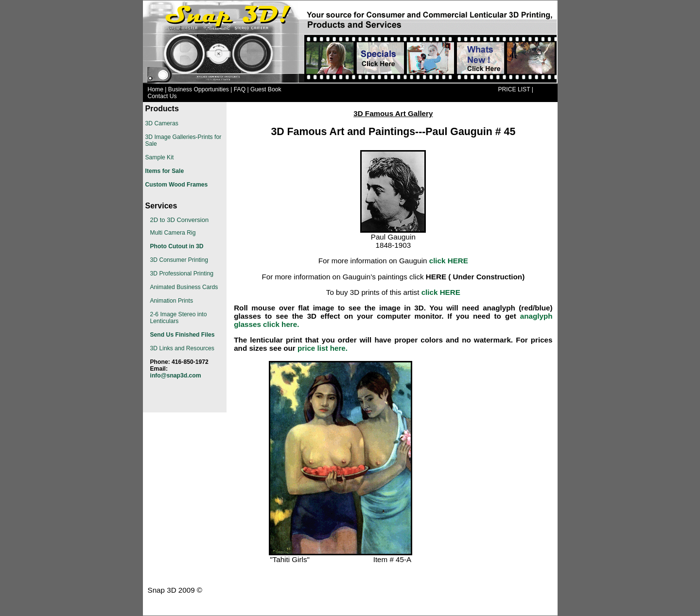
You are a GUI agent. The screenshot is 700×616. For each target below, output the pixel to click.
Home (156, 89)
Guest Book (266, 89)
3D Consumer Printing (179, 260)
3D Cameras (162, 123)
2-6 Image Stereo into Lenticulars (179, 318)
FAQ (240, 89)
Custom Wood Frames (177, 185)
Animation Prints (172, 301)
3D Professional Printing (182, 274)
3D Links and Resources (182, 348)
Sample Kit (160, 157)
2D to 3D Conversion (180, 220)
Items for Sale (165, 171)
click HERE (449, 261)
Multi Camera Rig (173, 233)
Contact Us (162, 96)
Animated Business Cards (184, 287)
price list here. (323, 348)
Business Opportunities (199, 89)
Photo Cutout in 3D (177, 246)
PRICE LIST (514, 89)
